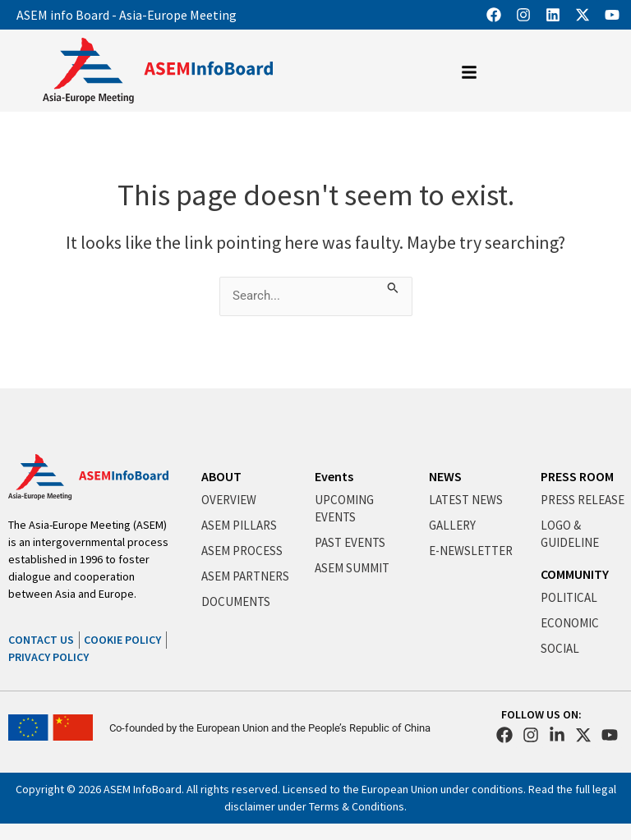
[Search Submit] (393, 286)
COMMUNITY (575, 574)
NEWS (445, 476)
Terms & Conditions (357, 806)
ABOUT (221, 476)
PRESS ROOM (577, 476)
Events (334, 476)
